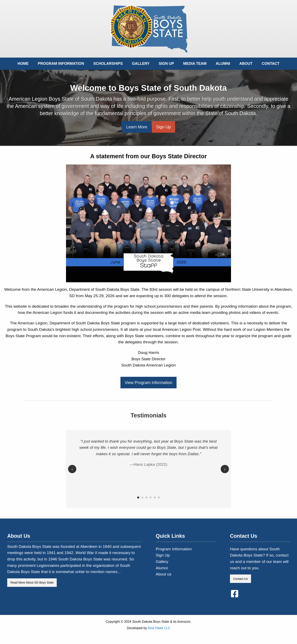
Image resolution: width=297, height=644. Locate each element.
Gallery (141, 64)
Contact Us (240, 579)
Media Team (195, 64)
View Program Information (149, 383)
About (246, 64)
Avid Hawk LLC (159, 628)
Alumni (223, 64)
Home (23, 64)
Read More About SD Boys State (32, 583)
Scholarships (108, 64)
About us (164, 574)
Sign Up (166, 64)
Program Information (61, 64)
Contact (271, 64)
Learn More (137, 127)
